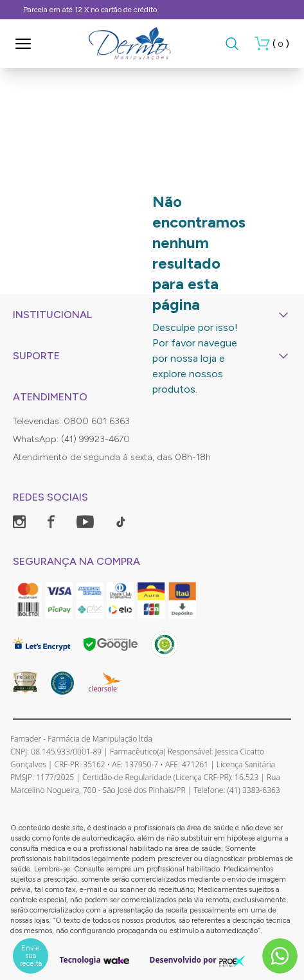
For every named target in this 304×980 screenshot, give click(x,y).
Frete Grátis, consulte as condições (210, 10)
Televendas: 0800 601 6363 (71, 421)
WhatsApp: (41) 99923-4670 (71, 439)
